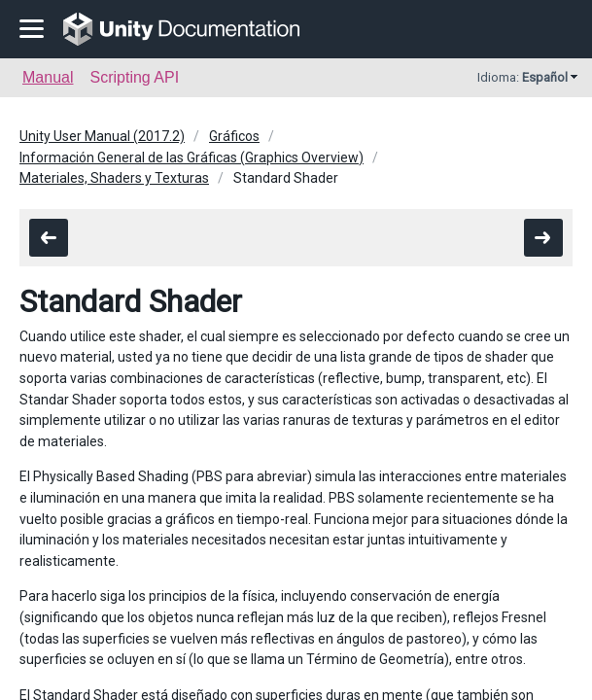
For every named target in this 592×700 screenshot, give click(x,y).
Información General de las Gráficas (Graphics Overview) (192, 157)
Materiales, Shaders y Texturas (114, 178)
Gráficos (234, 136)
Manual (48, 77)
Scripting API (134, 77)
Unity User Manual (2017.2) (102, 136)
